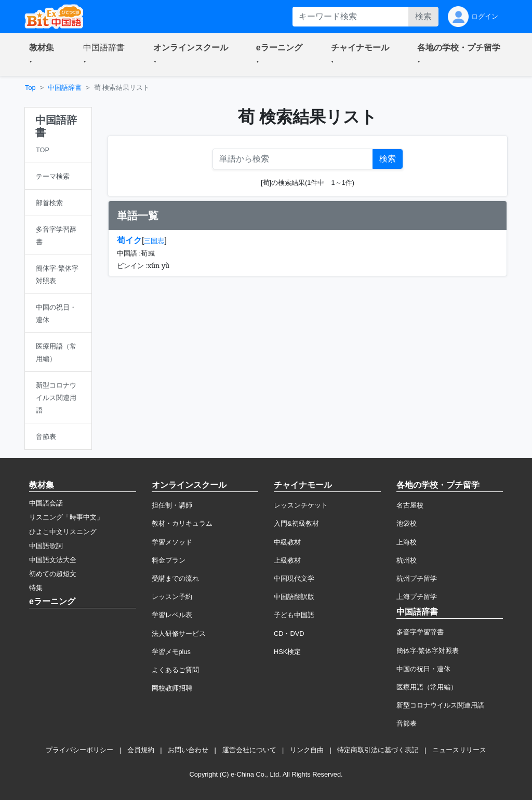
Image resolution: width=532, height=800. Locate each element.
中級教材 (287, 542)
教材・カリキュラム (182, 523)
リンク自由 (307, 750)
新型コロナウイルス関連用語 (440, 705)
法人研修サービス (179, 634)
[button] (44, 55)
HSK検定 (287, 652)
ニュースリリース (459, 750)
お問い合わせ (188, 750)
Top (30, 88)
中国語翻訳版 (294, 597)
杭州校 (407, 560)
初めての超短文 (53, 574)
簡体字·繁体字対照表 (428, 651)
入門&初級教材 (296, 523)
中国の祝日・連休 (423, 669)
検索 (423, 16)
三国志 (154, 241)
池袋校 (407, 523)
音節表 (407, 723)
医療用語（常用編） (427, 687)
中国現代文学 (294, 578)
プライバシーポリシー (79, 750)
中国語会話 (46, 503)
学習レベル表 (172, 615)
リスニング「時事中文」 (66, 517)
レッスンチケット (301, 505)
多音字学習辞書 (420, 632)
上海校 (407, 542)
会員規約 (141, 750)
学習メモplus (171, 652)
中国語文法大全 (53, 560)
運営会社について (249, 750)
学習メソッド (172, 542)
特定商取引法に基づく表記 (378, 750)
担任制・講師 (172, 505)
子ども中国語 (294, 615)
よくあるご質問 (175, 670)
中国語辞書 (65, 88)
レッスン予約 (172, 597)
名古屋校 (410, 505)
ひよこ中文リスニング (63, 532)
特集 (36, 588)
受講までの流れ (175, 578)
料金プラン (169, 560)
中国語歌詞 (46, 546)
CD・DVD (289, 634)
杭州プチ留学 (417, 578)
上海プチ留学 (417, 597)
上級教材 (287, 560)
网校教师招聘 (172, 688)
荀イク (129, 240)
